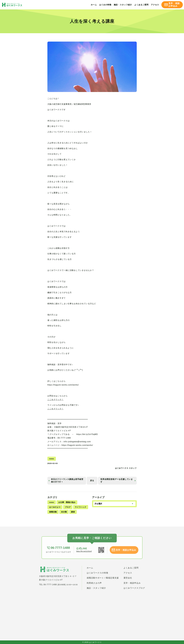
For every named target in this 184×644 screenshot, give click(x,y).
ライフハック (81, 507)
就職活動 (53, 512)
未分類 (64, 512)
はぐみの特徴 (105, 5)
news (52, 502)
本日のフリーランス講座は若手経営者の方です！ (67, 481)
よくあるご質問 (141, 5)
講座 (73, 512)
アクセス (155, 5)
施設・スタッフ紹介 (123, 5)
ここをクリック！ (55, 400)
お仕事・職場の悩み (67, 502)
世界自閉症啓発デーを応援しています (117, 481)
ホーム (94, 5)
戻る (92, 481)
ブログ (68, 507)
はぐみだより (55, 507)
